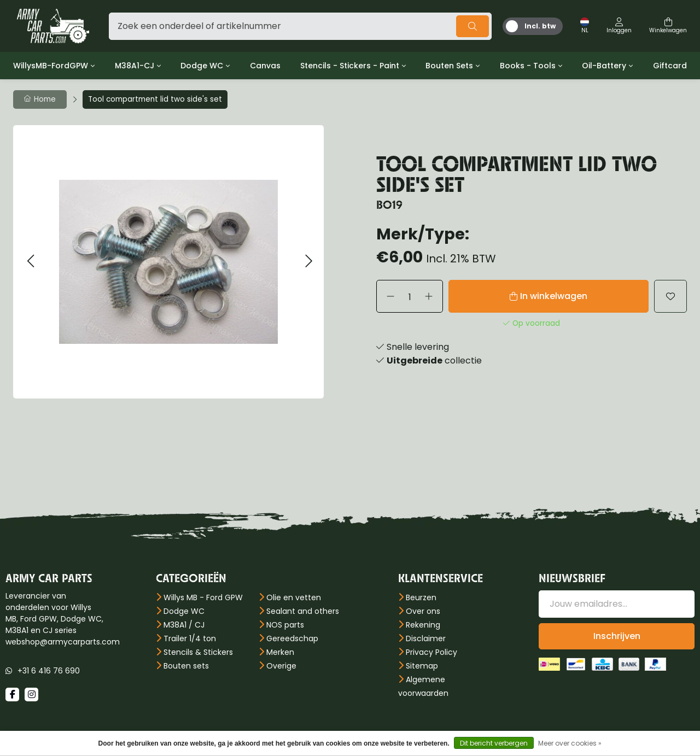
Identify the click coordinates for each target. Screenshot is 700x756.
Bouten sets (186, 666)
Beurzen (421, 597)
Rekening (423, 625)
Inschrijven (617, 636)
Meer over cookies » (570, 743)
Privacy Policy (431, 652)
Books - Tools (528, 66)
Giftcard (670, 66)
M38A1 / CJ (184, 625)
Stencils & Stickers (198, 652)
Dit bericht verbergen (494, 743)
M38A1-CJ (135, 66)
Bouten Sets (449, 66)
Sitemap (422, 666)
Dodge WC (202, 66)
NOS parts (285, 625)
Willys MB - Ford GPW (203, 597)
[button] (30, 262)
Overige (281, 666)
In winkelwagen (554, 296)
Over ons (423, 611)
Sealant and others (303, 611)
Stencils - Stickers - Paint (350, 66)
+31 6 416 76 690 (49, 671)
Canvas (265, 66)
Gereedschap (292, 638)
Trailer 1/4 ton (190, 638)
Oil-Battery (604, 66)
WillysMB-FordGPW (51, 66)
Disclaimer (426, 638)
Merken (280, 652)
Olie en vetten (294, 597)
